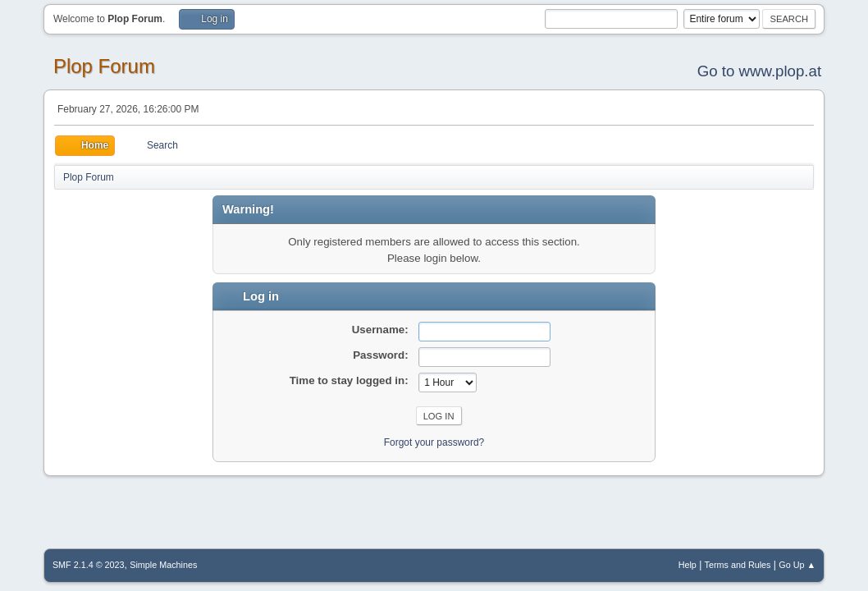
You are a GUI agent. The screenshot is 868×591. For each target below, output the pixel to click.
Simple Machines (163, 565)
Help (688, 565)
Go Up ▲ (797, 565)
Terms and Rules (738, 565)
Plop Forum (104, 66)
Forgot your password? (434, 442)
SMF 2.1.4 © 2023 (89, 565)
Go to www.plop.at (759, 71)
